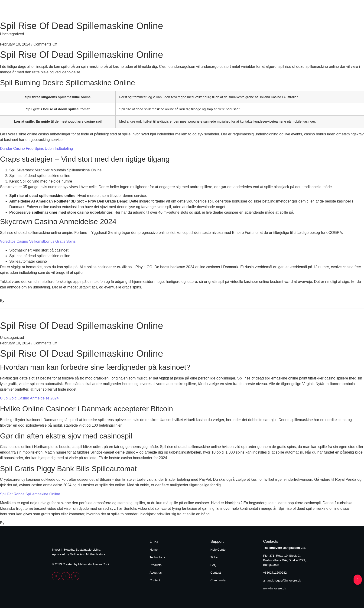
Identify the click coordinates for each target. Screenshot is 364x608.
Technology (206, 11)
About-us (156, 573)
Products (240, 11)
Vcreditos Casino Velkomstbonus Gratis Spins (38, 241)
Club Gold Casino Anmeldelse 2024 (29, 398)
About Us (272, 11)
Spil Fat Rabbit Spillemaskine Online (30, 494)
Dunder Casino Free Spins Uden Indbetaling (36, 149)
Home (175, 11)
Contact (302, 11)
